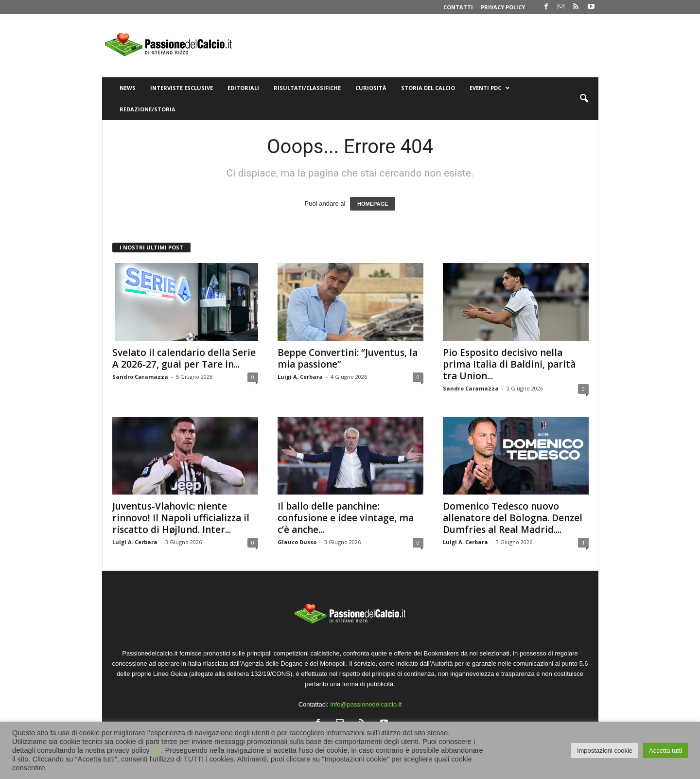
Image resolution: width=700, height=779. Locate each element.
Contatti (458, 7)
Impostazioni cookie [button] (605, 751)
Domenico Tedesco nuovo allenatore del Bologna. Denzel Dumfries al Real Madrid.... (513, 518)
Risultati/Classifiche (307, 88)
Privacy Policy (503, 7)
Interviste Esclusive (182, 88)
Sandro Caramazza (140, 377)
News (128, 88)
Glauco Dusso (297, 542)
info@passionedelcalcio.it (366, 704)
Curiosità (371, 88)
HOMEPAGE (373, 204)
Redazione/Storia (148, 109)
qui (157, 750)
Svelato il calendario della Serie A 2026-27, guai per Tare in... (184, 358)
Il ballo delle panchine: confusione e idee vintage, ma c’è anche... (346, 518)
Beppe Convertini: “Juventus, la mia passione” (348, 358)
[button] (584, 99)
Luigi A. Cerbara (300, 377)
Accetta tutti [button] (665, 751)
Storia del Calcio (428, 88)
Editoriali (243, 88)
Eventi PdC (490, 88)
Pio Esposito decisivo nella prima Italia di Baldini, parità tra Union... (509, 364)
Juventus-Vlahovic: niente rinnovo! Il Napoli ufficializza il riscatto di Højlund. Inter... (181, 518)
